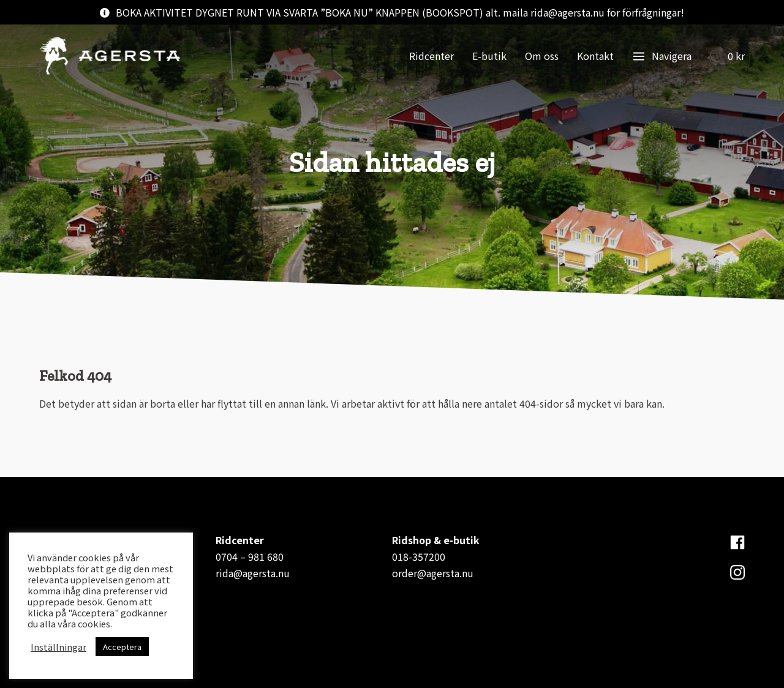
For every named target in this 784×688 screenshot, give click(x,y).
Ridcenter (432, 56)
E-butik (489, 56)
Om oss (542, 56)
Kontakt (595, 56)
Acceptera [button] (122, 647)
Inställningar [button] (58, 647)
